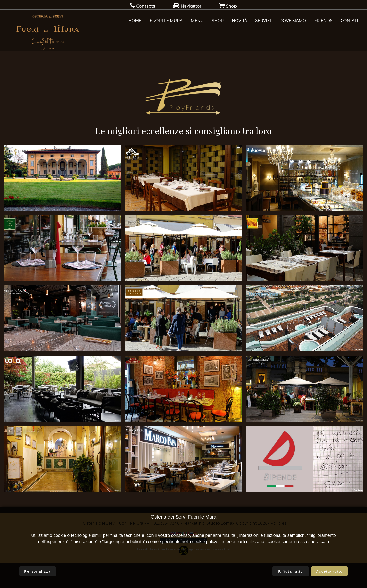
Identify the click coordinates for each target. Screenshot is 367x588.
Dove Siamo (293, 21)
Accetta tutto (329, 571)
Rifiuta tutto (291, 571)
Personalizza (38, 571)
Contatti (350, 21)
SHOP (218, 21)
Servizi (263, 21)
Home (135, 21)
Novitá (239, 21)
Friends (323, 21)
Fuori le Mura (166, 21)
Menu (197, 21)
